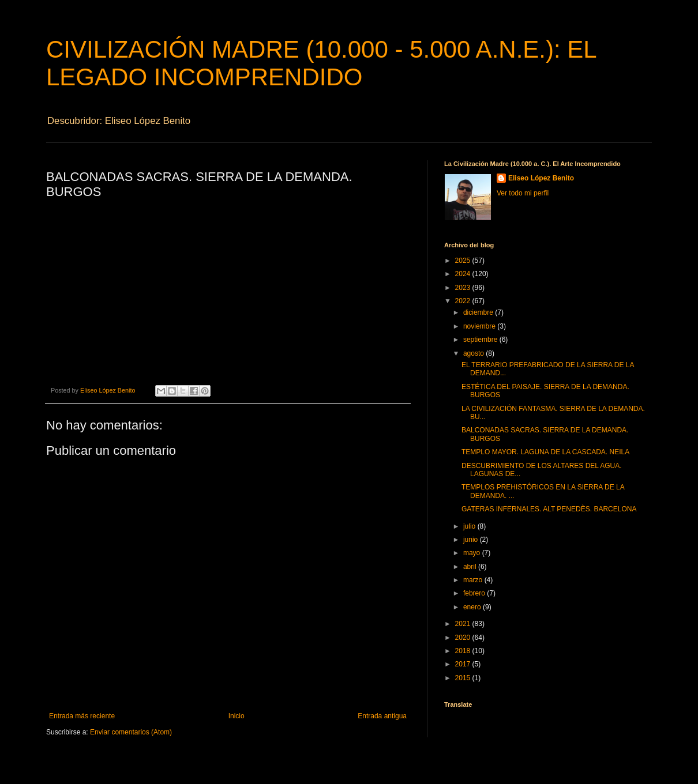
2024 (464, 274)
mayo (473, 553)
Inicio (237, 716)
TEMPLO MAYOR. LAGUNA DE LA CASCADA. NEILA (545, 452)
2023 (464, 288)
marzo (474, 580)
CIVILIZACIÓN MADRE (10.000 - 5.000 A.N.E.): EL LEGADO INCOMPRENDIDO (321, 63)
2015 (464, 678)
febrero (475, 593)
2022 (464, 301)
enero (473, 607)
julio (470, 526)
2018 (464, 651)
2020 (464, 638)
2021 (464, 624)
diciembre (479, 312)
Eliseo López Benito (541, 178)
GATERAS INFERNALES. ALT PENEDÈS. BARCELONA (549, 509)
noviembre (480, 326)
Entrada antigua (382, 716)
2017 (464, 664)
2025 (464, 261)
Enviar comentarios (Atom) (131, 732)
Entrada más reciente (82, 716)
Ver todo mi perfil (523, 193)
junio (472, 540)
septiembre (481, 340)
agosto (474, 353)
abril (471, 567)
